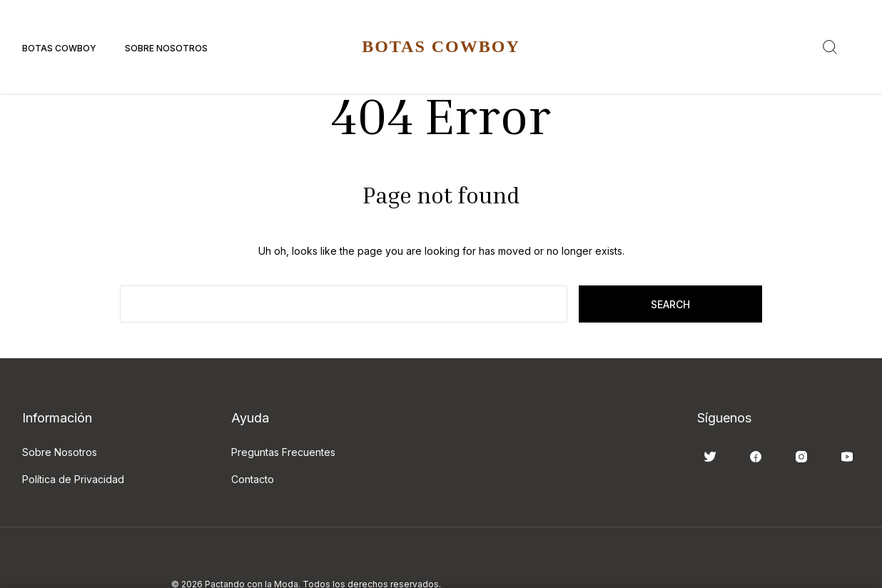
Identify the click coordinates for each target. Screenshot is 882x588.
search (670, 304)
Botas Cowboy (59, 48)
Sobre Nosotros (166, 48)
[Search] (830, 47)
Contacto (253, 479)
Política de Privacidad (73, 479)
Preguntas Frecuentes (283, 452)
